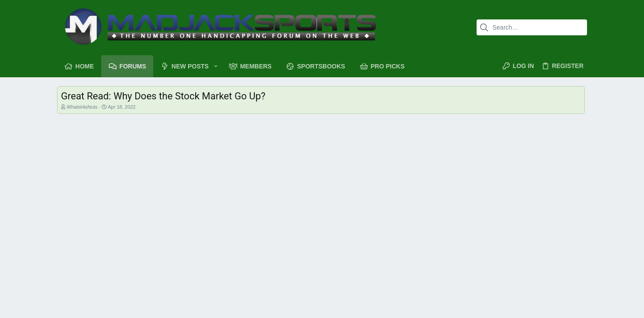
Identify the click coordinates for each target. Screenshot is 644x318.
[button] (215, 66)
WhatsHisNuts (82, 107)
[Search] (532, 27)
